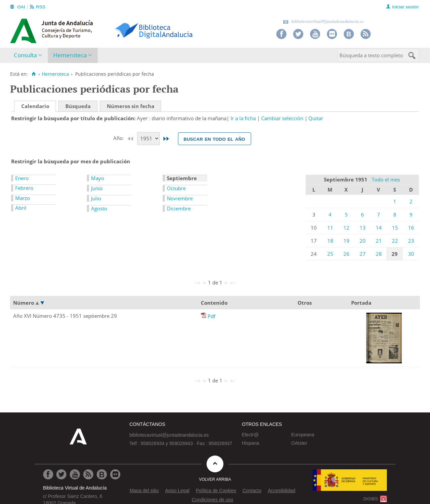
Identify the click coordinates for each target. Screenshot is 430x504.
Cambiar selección (282, 118)
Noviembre (180, 198)
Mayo (98, 178)
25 (330, 254)
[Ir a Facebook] (48, 474)
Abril (21, 208)
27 (363, 254)
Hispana (251, 443)
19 (346, 241)
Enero (22, 178)
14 (379, 228)
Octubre (176, 188)
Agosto (99, 208)
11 (330, 228)
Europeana (303, 435)
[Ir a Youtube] (75, 474)
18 (330, 241)
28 (379, 254)
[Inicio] (34, 74)
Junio (97, 188)
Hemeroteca (70, 55)
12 (346, 228)
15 (395, 228)
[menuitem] (29, 55)
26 (346, 254)
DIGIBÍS (371, 499)
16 (411, 228)
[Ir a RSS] (88, 474)
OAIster (299, 443)
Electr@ (250, 435)
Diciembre (179, 208)
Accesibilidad (282, 491)
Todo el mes (386, 179)
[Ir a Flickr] (115, 474)
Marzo (23, 198)
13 (363, 228)
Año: (119, 138)
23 (411, 241)
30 (411, 254)
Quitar (316, 118)
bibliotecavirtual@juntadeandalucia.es (323, 22)
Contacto (252, 491)
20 (363, 241)
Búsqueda (78, 106)
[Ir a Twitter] (61, 474)
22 (395, 241)
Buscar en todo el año (214, 139)
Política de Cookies (216, 491)
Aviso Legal (177, 491)
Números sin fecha (131, 106)
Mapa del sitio (144, 491)
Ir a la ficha (243, 118)
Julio (96, 198)
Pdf (211, 316)
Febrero (24, 188)
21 (379, 241)
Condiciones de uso (212, 500)
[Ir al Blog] (102, 474)
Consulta (25, 55)
